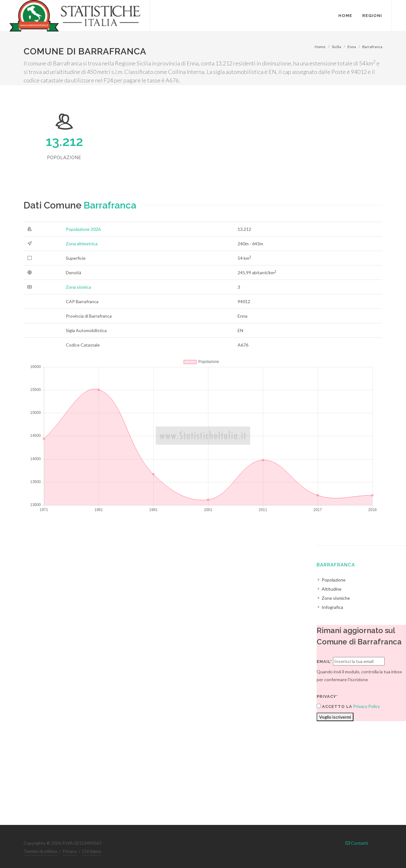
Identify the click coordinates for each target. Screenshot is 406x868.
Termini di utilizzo (40, 851)
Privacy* (327, 696)
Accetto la (334, 706)
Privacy (70, 851)
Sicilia (336, 47)
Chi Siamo (92, 851)
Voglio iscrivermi (335, 717)
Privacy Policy (367, 706)
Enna (352, 47)
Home (320, 47)
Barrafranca (372, 47)
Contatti (357, 843)
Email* (324, 662)
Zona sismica (78, 287)
